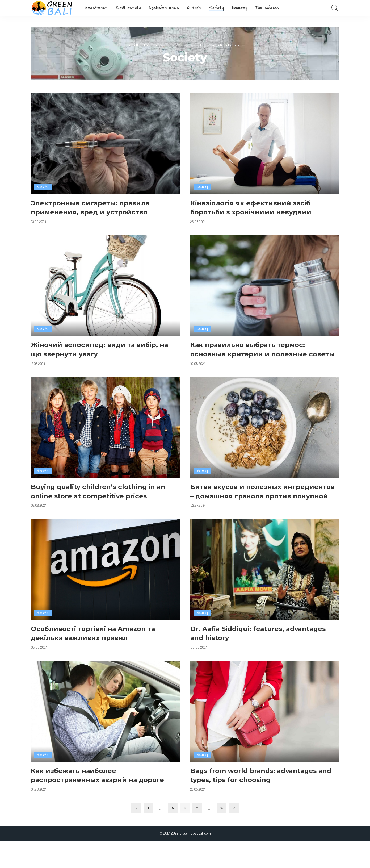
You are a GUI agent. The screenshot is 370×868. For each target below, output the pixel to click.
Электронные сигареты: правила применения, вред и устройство (97, 207)
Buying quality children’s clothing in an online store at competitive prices (102, 500)
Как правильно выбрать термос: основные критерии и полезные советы (255, 354)
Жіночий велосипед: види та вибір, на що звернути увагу (101, 349)
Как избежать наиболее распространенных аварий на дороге (91, 798)
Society (43, 187)
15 (222, 835)
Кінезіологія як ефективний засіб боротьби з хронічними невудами (258, 207)
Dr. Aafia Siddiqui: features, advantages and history (243, 651)
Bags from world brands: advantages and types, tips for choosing (261, 793)
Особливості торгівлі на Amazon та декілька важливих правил (101, 651)
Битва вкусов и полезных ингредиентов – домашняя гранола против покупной (261, 505)
